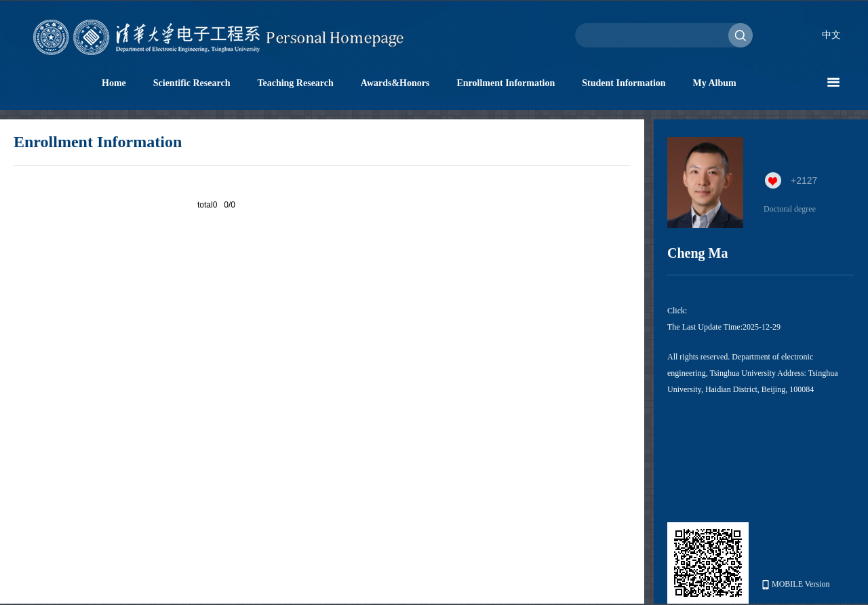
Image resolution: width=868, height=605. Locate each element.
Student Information (624, 83)
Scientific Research (192, 83)
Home (114, 83)
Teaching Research (295, 83)
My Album (715, 83)
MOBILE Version (796, 584)
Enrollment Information (506, 83)
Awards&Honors (395, 83)
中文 (831, 35)
